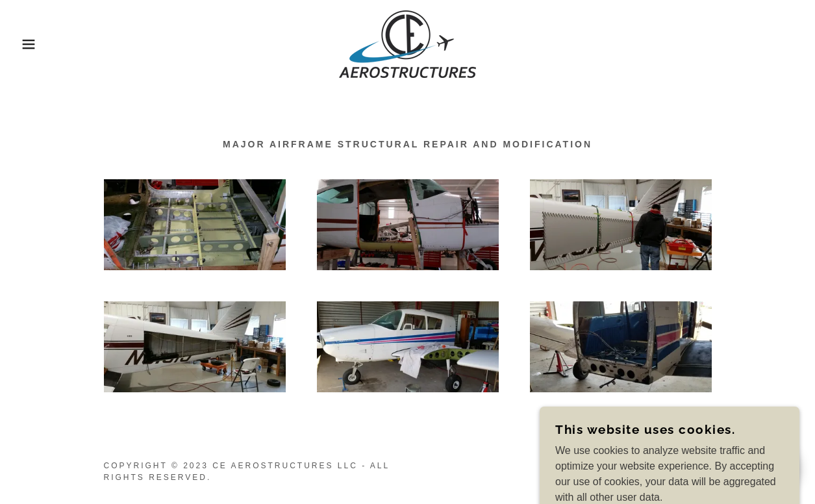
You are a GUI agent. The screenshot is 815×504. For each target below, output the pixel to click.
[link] (407, 43)
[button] (41, 44)
